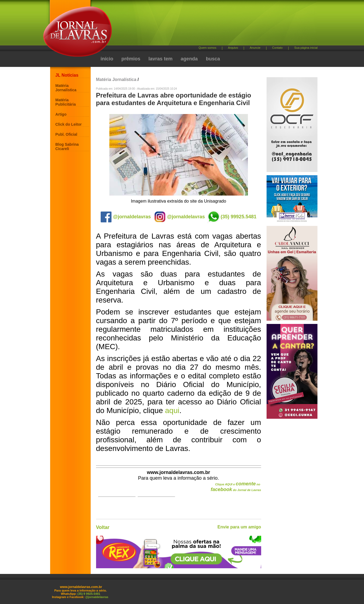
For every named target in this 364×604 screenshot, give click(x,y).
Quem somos (207, 48)
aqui (172, 410)
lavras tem (161, 59)
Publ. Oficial (66, 134)
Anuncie (255, 48)
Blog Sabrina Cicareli (67, 147)
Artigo (61, 114)
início (107, 59)
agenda (189, 59)
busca (213, 59)
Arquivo (233, 48)
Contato (278, 48)
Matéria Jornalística (66, 88)
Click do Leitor (69, 124)
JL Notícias (67, 75)
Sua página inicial (306, 48)
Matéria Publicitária (66, 102)
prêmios (131, 59)
